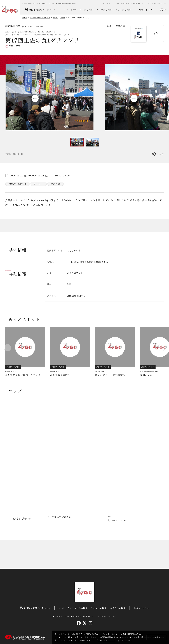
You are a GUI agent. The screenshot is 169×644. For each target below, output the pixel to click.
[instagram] (90, 623)
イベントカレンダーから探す (78, 10)
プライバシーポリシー (157, 3)
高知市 (63, 18)
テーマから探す (104, 10)
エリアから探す (123, 10)
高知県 (55, 18)
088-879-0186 (119, 521)
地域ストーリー (147, 10)
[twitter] (85, 623)
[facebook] (79, 623)
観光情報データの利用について (134, 3)
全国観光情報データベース (40, 10)
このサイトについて (107, 640)
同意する (157, 637)
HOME (25, 18)
